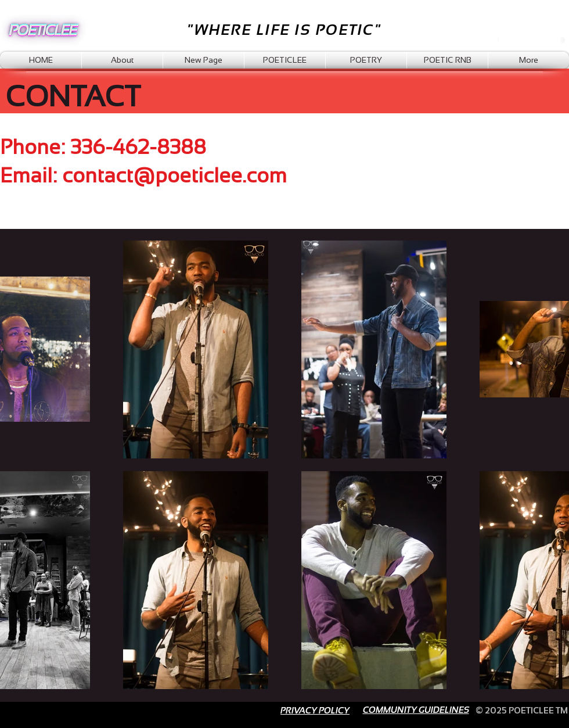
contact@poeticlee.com (174, 175)
